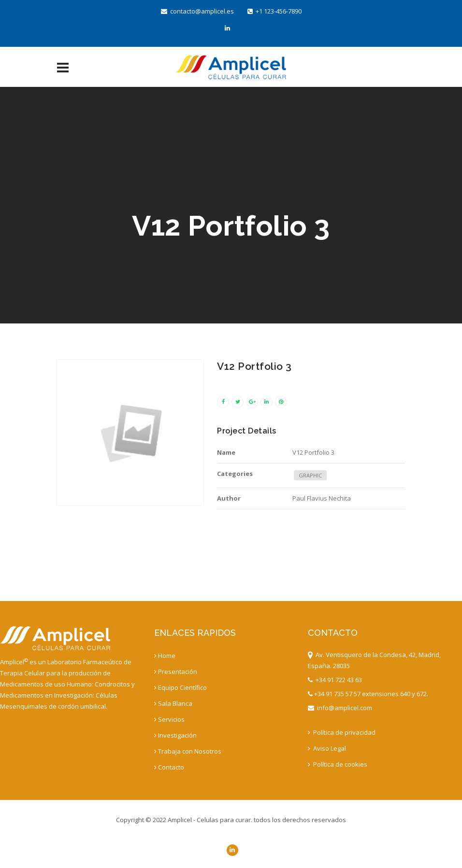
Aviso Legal (327, 748)
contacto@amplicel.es (197, 11)
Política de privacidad (342, 732)
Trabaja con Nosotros (188, 751)
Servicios (169, 719)
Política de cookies (338, 764)
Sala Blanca (173, 703)
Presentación (176, 672)
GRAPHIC (310, 475)
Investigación (175, 735)
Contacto (169, 767)
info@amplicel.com (340, 708)
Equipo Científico (180, 687)
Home (165, 656)
